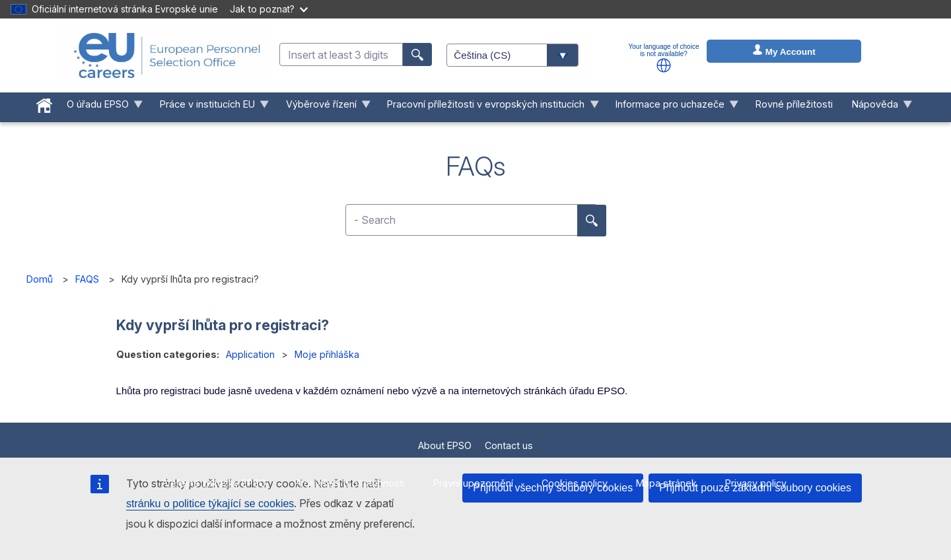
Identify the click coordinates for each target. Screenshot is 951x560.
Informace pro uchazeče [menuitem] (673, 107)
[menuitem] (45, 103)
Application (250, 354)
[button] (664, 65)
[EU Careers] (167, 55)
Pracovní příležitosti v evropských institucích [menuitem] (488, 107)
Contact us (509, 445)
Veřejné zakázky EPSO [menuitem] (215, 483)
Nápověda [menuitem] (877, 107)
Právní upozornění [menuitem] (473, 483)
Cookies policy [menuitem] (575, 483)
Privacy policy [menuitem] (756, 483)
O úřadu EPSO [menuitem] (100, 107)
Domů (40, 279)
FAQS (87, 279)
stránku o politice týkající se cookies (210, 504)
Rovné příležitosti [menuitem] (794, 104)
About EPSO (445, 445)
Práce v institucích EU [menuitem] (209, 107)
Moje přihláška (327, 354)
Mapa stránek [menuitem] (666, 483)
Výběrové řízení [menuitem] (323, 107)
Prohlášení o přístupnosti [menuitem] (350, 483)
